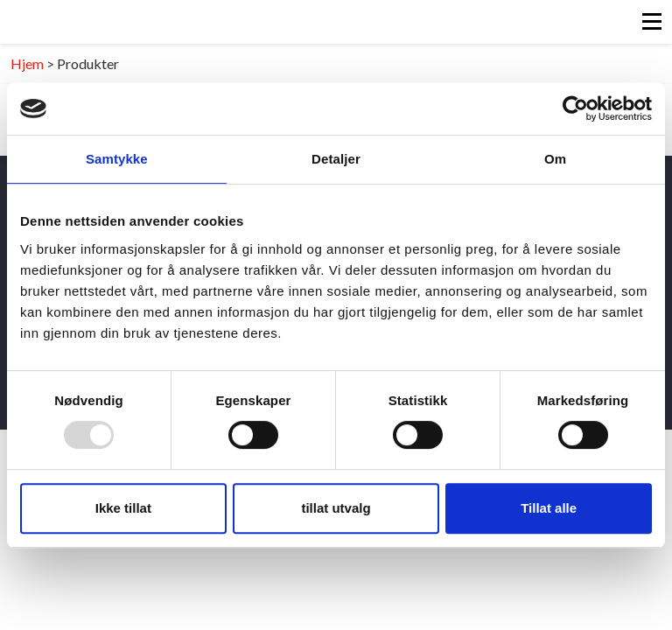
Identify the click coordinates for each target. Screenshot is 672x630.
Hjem (27, 63)
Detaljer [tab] (336, 159)
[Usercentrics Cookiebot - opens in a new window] (575, 108)
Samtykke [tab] (117, 159)
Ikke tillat (123, 508)
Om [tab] (555, 159)
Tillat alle (549, 508)
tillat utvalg (336, 508)
